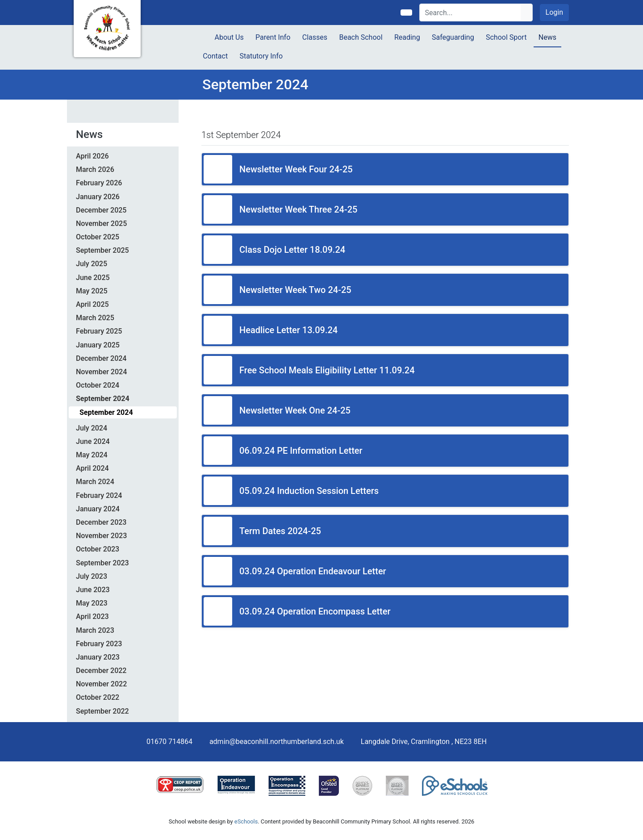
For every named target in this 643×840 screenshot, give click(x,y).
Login (554, 12)
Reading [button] (407, 37)
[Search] (470, 13)
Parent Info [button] (273, 37)
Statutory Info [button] (261, 56)
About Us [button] (229, 37)
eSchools (246, 821)
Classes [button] (315, 37)
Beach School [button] (361, 37)
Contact (215, 56)
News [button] (547, 37)
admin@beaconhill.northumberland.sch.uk (277, 742)
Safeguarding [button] (453, 37)
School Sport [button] (506, 37)
